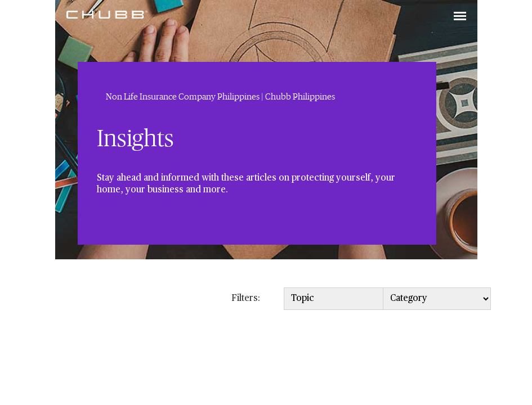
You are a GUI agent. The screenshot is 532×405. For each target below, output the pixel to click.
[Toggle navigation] (460, 17)
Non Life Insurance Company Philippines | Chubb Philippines (220, 97)
